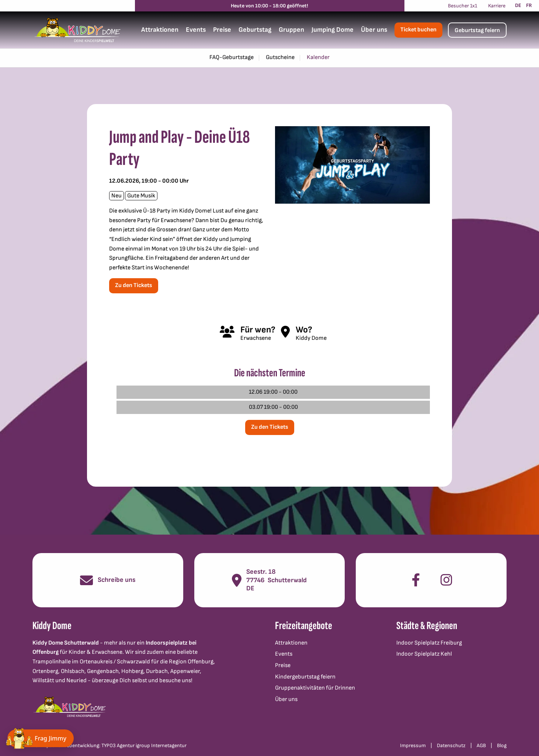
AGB (481, 745)
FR (529, 5)
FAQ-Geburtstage (232, 57)
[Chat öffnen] (41, 738)
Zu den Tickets (134, 285)
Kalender (318, 57)
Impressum (413, 745)
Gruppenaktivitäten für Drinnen (315, 688)
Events (196, 30)
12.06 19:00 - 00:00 (273, 392)
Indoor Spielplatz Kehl (424, 654)
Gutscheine (280, 57)
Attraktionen (160, 30)
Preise (222, 30)
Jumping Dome (333, 30)
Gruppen (291, 30)
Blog (502, 745)
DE (518, 5)
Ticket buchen (418, 30)
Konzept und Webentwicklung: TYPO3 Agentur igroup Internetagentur (109, 745)
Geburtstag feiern (477, 30)
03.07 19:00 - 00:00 (273, 407)
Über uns (374, 30)
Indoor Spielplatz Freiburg (429, 643)
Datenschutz (451, 745)
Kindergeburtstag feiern (305, 677)
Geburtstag (255, 30)
